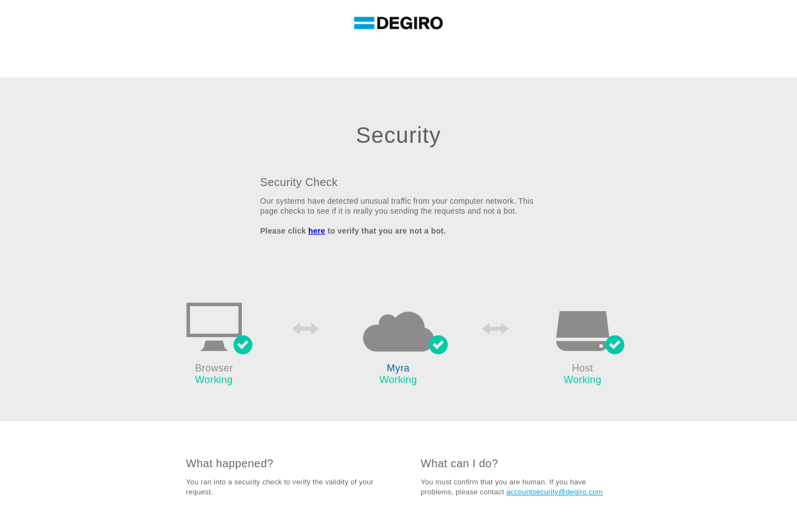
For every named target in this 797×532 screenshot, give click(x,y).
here (317, 231)
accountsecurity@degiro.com (555, 492)
